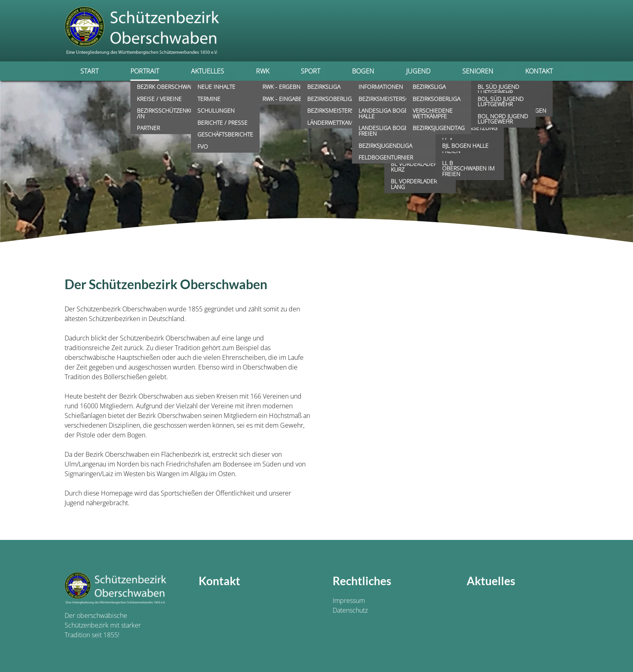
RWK (263, 71)
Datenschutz (350, 610)
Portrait (145, 71)
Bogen (363, 71)
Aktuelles (208, 71)
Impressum (349, 601)
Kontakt (539, 71)
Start (89, 71)
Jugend (418, 71)
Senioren (478, 71)
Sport (310, 71)
